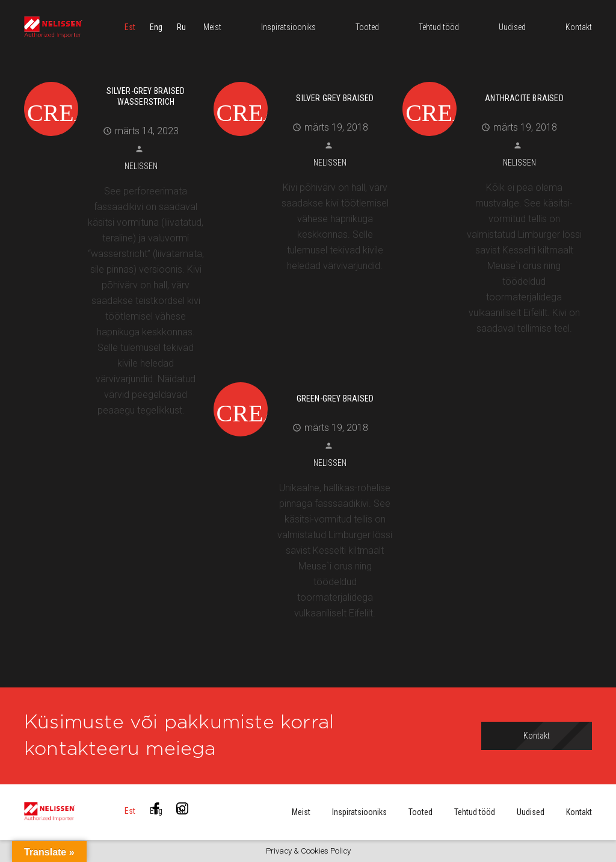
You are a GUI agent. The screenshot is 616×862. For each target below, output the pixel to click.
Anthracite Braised (524, 98)
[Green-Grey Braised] (304, 380)
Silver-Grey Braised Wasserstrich (146, 96)
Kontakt (579, 812)
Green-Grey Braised (335, 398)
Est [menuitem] (130, 27)
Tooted (420, 812)
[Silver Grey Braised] (304, 80)
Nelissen (141, 166)
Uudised (531, 812)
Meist (301, 812)
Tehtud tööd (475, 812)
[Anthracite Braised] (493, 80)
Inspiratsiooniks (359, 812)
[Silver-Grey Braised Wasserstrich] (114, 80)
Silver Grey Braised (335, 98)
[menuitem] (130, 27)
